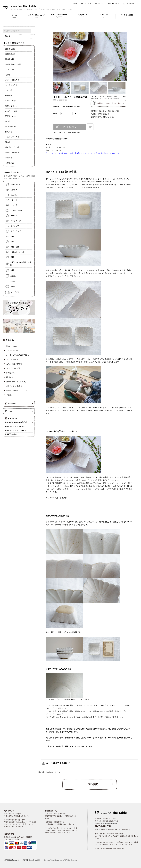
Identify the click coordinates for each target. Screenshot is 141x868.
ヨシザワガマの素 (13, 370)
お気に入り (87, 4)
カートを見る (114, 4)
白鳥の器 (9, 134)
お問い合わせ (130, 4)
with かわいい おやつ (14, 388)
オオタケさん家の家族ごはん (17, 357)
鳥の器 (8, 123)
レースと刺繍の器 (12, 154)
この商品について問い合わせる (103, 117)
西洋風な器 (10, 61)
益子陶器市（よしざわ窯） (17, 383)
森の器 (8, 144)
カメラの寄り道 (12, 361)
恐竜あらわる (10, 118)
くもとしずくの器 (12, 139)
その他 (9, 397)
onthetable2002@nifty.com (108, 824)
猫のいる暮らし (11, 108)
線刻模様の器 (10, 56)
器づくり (10, 379)
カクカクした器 (11, 87)
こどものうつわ (12, 352)
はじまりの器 (10, 51)
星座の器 (9, 160)
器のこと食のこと (13, 348)
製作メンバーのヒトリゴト (17, 392)
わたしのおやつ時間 (14, 366)
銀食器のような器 (12, 149)
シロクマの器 (10, 103)
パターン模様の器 (12, 82)
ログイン (100, 4)
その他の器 (10, 165)
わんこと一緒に (11, 113)
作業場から (11, 375)
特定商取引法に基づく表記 (31, 860)
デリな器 (9, 92)
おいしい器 (10, 71)
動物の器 (9, 97)
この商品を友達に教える (100, 114)
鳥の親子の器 (10, 128)
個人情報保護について (12, 860)
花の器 (8, 77)
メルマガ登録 (73, 4)
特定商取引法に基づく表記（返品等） (105, 111)
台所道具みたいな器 (13, 66)
